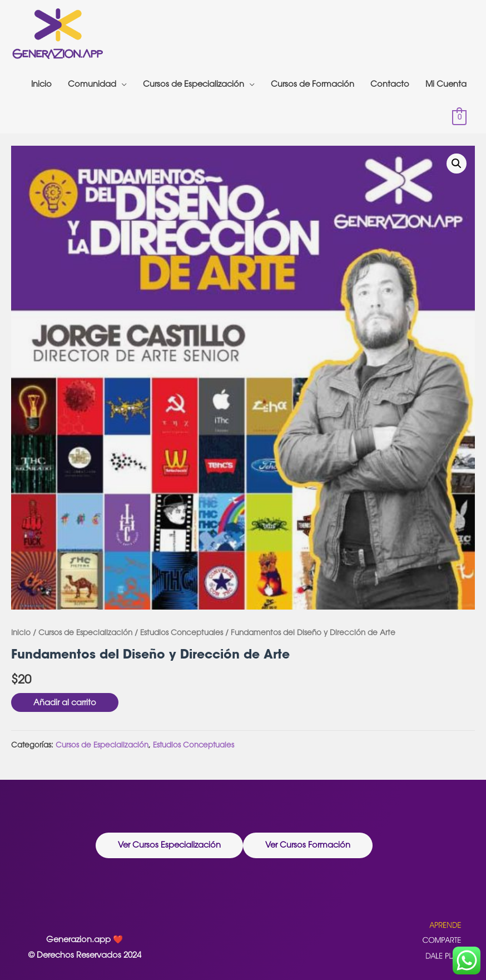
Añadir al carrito (65, 702)
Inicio (41, 84)
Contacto (390, 84)
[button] (169, 845)
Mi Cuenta (446, 84)
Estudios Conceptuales (182, 632)
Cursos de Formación (313, 84)
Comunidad (92, 84)
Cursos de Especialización (194, 84)
